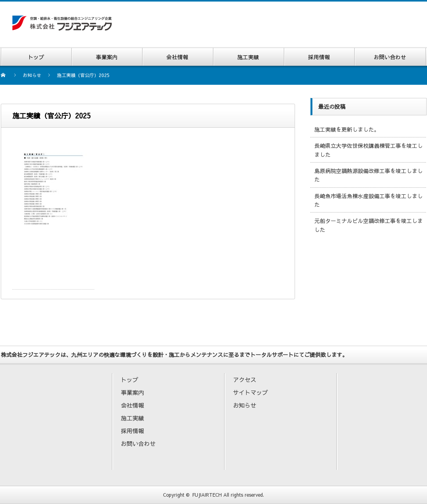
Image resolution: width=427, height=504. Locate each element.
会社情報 (132, 405)
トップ (129, 380)
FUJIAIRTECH (207, 495)
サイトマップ (250, 392)
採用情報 (132, 431)
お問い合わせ (138, 443)
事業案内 (132, 392)
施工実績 (132, 418)
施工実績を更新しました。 (347, 129)
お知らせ (245, 405)
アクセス (245, 380)
